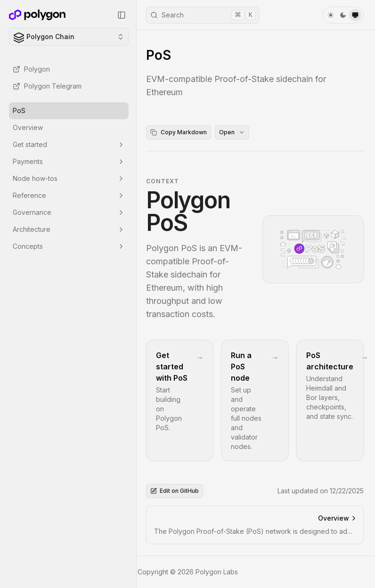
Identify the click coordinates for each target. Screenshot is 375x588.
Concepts (69, 246)
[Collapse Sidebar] (122, 15)
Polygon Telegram (47, 86)
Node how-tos (69, 178)
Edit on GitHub (175, 491)
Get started (69, 144)
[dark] (343, 15)
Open (232, 132)
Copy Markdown (179, 132)
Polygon (31, 69)
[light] (331, 15)
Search (203, 15)
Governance (69, 212)
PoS (19, 110)
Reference (69, 195)
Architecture (69, 229)
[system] (355, 15)
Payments (69, 161)
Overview (28, 127)
